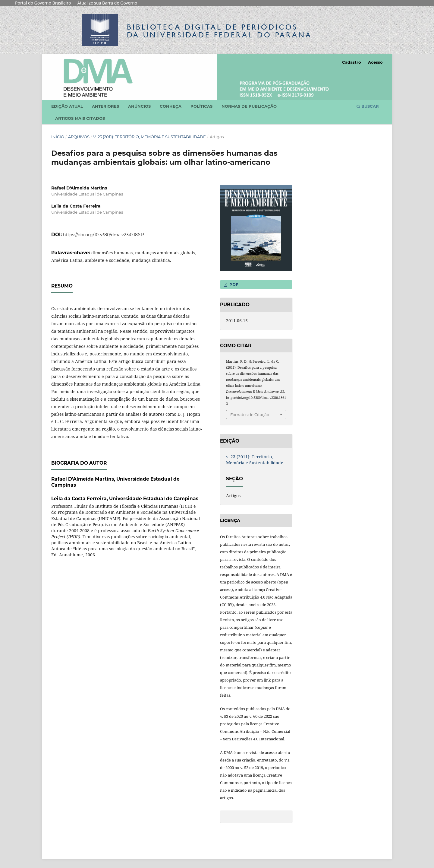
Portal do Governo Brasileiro (43, 3)
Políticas (201, 106)
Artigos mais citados (80, 118)
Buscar (368, 106)
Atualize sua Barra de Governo (107, 3)
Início (58, 137)
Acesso (375, 62)
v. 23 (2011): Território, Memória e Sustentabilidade (149, 137)
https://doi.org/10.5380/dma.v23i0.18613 (104, 235)
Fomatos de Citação (250, 415)
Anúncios (139, 106)
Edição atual (67, 106)
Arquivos (79, 137)
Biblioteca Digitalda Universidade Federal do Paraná (219, 31)
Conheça (171, 106)
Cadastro (352, 62)
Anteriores (105, 106)
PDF (233, 285)
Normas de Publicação (249, 106)
